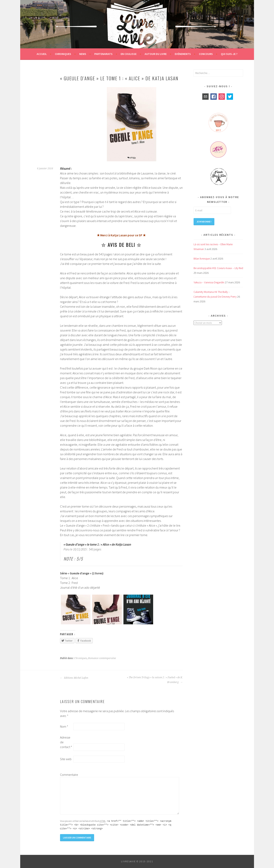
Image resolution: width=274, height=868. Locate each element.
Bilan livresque (202, 259)
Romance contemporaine (102, 658)
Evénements (183, 54)
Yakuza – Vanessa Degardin (209, 282)
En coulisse (129, 54)
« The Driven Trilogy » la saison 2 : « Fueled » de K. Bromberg (155, 680)
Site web (66, 759)
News (83, 54)
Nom (64, 726)
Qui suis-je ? (229, 54)
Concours (206, 54)
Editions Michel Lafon (74, 678)
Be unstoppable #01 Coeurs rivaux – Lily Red (218, 268)
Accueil (42, 54)
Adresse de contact (66, 742)
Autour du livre (156, 54)
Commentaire (66, 775)
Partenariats (103, 54)
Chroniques (63, 54)
